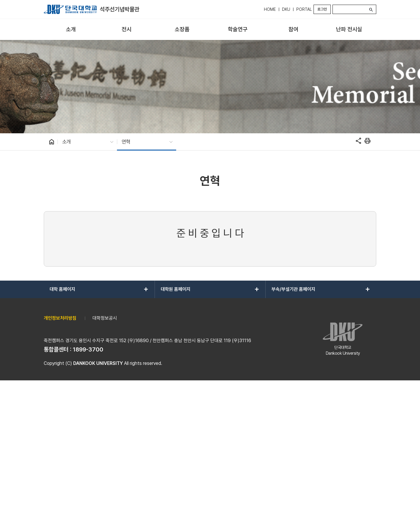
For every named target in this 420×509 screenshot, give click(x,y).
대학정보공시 (105, 444)
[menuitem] (71, 30)
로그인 (322, 9)
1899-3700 (88, 475)
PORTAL (304, 9)
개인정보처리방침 (60, 444)
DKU (286, 9)
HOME (270, 9)
